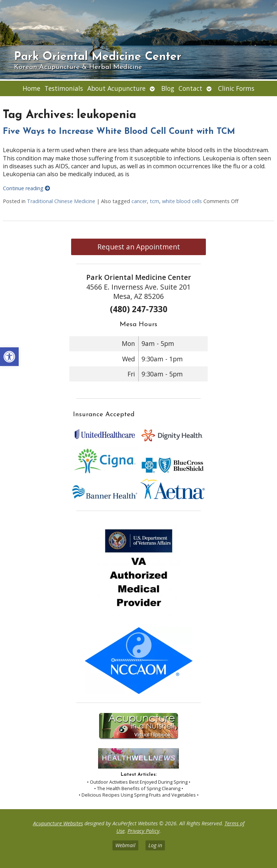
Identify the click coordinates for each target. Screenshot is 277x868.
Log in (155, 845)
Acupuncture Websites (58, 823)
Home (31, 88)
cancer (139, 201)
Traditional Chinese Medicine (61, 201)
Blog (168, 88)
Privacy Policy (144, 831)
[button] (9, 357)
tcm (154, 201)
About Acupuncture (116, 88)
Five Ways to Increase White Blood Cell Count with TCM (119, 132)
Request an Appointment (139, 247)
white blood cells (182, 201)
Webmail (125, 845)
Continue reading (26, 188)
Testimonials (64, 88)
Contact (190, 88)
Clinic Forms (236, 88)
